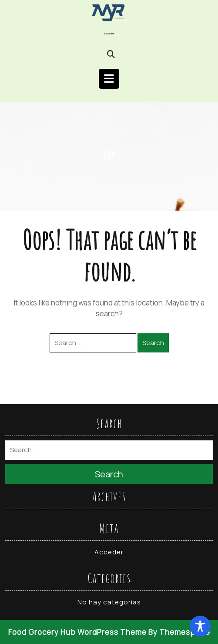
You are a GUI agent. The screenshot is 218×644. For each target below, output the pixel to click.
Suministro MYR (109, 34)
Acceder (109, 552)
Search (153, 343)
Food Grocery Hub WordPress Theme (77, 632)
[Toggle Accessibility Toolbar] (200, 626)
